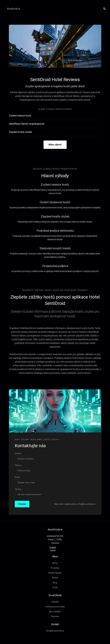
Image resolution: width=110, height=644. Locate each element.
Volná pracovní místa (55, 607)
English (53, 548)
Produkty (55, 568)
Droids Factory (55, 573)
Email (17, 477)
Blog (55, 583)
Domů (55, 563)
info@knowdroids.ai (55, 631)
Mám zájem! (55, 145)
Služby (55, 578)
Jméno (18, 453)
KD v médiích (55, 612)
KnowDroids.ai (14, 9)
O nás (55, 587)
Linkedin (55, 602)
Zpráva (18, 489)
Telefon (18, 465)
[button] (104, 9)
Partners (55, 616)
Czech (53, 550)
